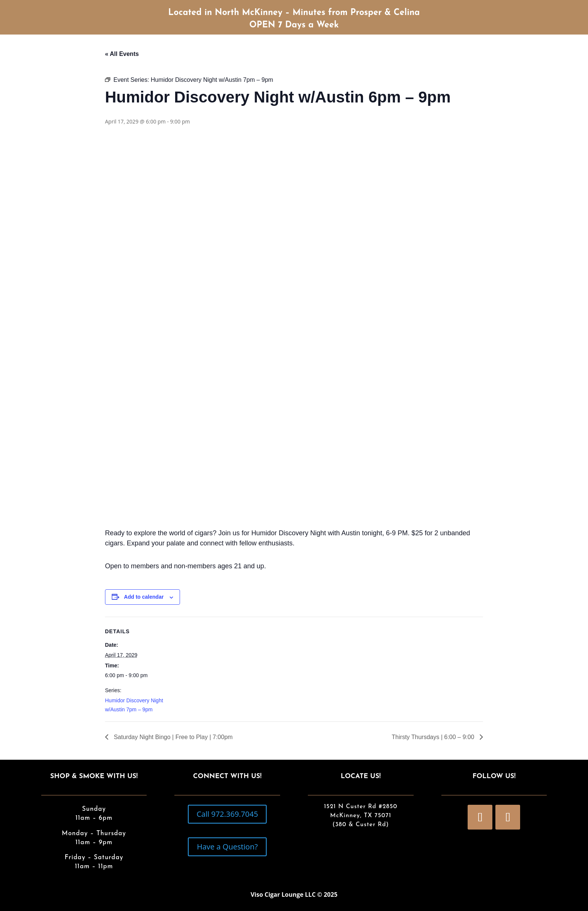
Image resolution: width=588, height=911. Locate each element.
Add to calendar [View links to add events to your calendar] (144, 597)
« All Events (122, 54)
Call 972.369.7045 (227, 814)
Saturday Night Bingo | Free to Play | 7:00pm (172, 737)
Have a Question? (227, 847)
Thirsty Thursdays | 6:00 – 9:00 (434, 737)
